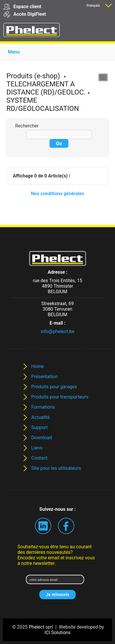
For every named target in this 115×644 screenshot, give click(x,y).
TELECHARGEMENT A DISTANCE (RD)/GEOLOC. (46, 88)
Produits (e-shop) (33, 76)
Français (93, 6)
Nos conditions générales (57, 194)
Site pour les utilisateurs (56, 468)
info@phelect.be (58, 331)
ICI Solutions (58, 633)
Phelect (37, 627)
